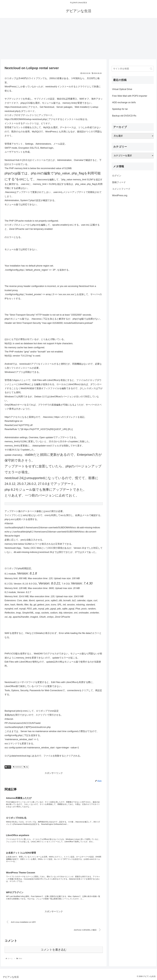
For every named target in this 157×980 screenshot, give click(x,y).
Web (8, 767)
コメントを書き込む (54, 950)
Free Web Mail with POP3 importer (130, 96)
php (26, 767)
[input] (133, 69)
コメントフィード (121, 189)
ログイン (117, 176)
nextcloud (17, 767)
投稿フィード (119, 182)
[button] (151, 69)
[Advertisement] (78, 39)
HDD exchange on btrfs (124, 102)
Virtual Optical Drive (122, 89)
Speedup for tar (120, 109)
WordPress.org (120, 195)
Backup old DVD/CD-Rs (124, 116)
